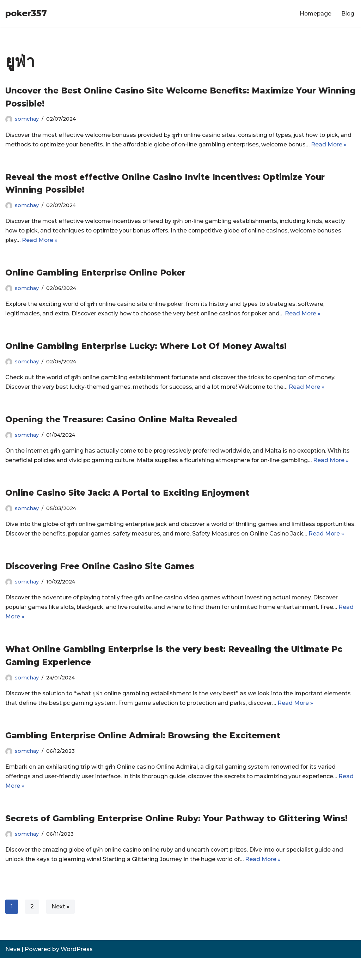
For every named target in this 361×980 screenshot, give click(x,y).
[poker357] (26, 14)
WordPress (77, 971)
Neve (13, 971)
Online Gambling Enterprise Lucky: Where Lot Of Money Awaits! (146, 357)
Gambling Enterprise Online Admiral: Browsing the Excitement (143, 757)
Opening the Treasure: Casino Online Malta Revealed (121, 430)
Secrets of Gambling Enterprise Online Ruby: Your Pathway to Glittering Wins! (176, 840)
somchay (27, 119)
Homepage (315, 14)
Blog (348, 14)
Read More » (40, 251)
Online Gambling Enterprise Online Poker (95, 283)
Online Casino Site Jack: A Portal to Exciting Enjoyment (127, 504)
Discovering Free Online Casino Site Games (100, 587)
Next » (60, 928)
